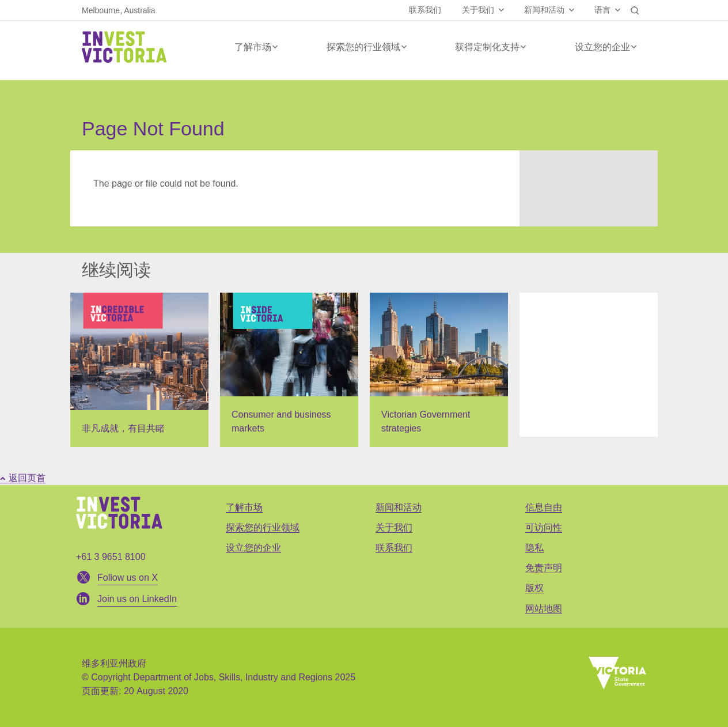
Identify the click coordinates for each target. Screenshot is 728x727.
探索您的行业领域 (363, 47)
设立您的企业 (602, 47)
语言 (602, 10)
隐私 (534, 548)
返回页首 (23, 478)
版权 (534, 588)
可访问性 (544, 527)
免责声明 (544, 568)
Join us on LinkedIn (137, 599)
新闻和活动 (544, 10)
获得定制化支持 (487, 47)
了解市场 (253, 47)
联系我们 (425, 10)
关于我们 (478, 10)
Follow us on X (128, 578)
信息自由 (544, 507)
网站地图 (544, 609)
